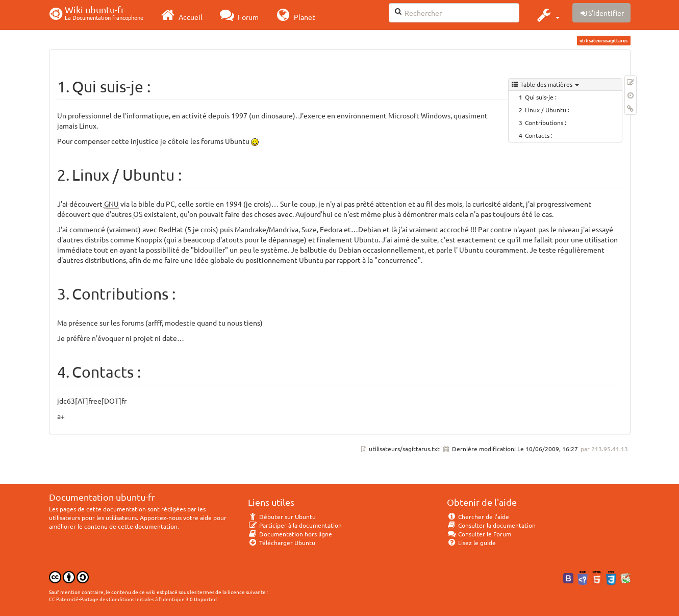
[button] (547, 15)
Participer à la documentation (295, 525)
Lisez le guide (472, 543)
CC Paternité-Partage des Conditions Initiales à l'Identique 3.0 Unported (133, 599)
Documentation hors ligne (290, 534)
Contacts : (539, 135)
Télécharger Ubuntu (282, 543)
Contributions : (546, 122)
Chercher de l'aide (478, 516)
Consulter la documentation (492, 525)
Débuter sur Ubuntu (282, 516)
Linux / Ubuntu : (547, 110)
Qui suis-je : (541, 97)
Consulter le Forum (479, 534)
